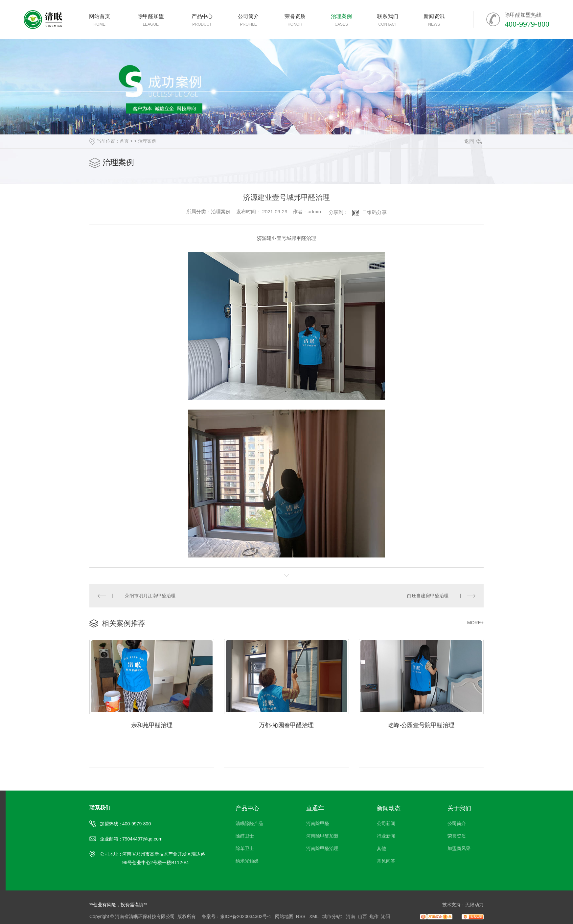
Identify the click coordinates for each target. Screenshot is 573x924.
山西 (362, 916)
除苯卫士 (245, 848)
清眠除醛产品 (249, 823)
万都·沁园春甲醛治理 (286, 725)
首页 (124, 141)
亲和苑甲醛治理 (152, 725)
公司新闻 (386, 823)
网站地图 (284, 916)
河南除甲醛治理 (322, 848)
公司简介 (457, 823)
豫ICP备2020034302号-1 (246, 916)
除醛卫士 (245, 836)
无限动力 (474, 905)
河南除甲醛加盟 (322, 836)
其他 (381, 848)
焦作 (374, 916)
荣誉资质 (457, 836)
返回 (473, 141)
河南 (351, 916)
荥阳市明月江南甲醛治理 (150, 596)
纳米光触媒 (247, 861)
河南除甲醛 (318, 823)
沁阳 (386, 916)
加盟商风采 (459, 848)
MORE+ (475, 623)
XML (314, 916)
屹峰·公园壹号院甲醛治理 (421, 725)
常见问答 (386, 861)
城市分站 (332, 916)
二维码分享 (374, 212)
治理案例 (147, 141)
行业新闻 (386, 836)
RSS (301, 916)
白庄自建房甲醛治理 (428, 596)
